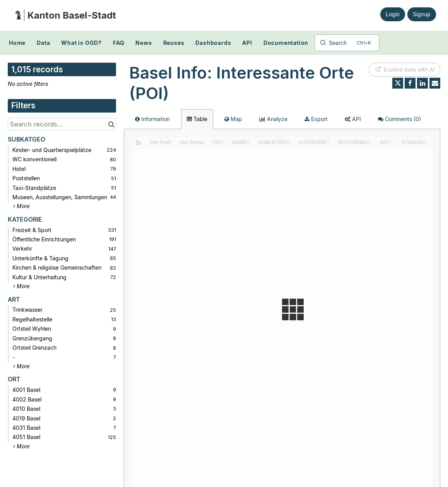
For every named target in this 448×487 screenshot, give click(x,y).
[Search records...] (62, 124)
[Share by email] (435, 83)
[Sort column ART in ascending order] (391, 140)
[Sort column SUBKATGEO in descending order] (289, 143)
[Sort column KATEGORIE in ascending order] (328, 140)
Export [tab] (316, 119)
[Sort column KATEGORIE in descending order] (328, 143)
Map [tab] (233, 119)
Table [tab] (197, 119)
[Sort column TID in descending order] (222, 143)
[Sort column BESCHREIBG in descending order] (369, 143)
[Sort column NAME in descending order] (248, 143)
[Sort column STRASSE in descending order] (425, 143)
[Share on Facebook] (410, 83)
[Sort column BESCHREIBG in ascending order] (369, 140)
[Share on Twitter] (398, 83)
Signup (422, 14)
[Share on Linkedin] (422, 83)
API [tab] (353, 119)
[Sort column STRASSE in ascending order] (425, 140)
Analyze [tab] (273, 119)
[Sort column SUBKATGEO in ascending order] (289, 140)
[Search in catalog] (111, 124)
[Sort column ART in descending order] (391, 143)
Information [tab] (152, 119)
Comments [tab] (399, 119)
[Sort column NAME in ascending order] (248, 140)
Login (393, 14)
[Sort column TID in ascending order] (222, 140)
